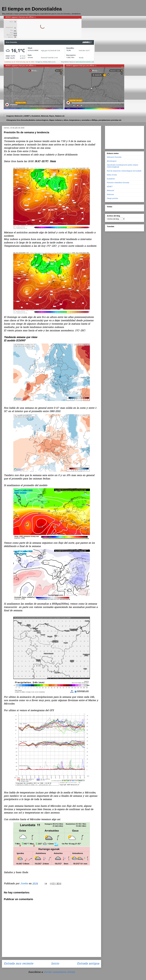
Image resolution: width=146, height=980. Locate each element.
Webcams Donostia (114, 157)
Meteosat (110, 194)
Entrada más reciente (18, 964)
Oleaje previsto (112, 198)
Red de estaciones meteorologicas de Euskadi (124, 171)
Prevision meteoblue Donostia (118, 183)
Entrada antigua (88, 964)
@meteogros (112, 161)
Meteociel (110, 190)
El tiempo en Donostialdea (32, 9)
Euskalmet (111, 179)
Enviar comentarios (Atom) (59, 972)
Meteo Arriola (112, 175)
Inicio (55, 964)
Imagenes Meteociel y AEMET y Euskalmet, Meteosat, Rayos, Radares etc (35, 116)
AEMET (110, 187)
